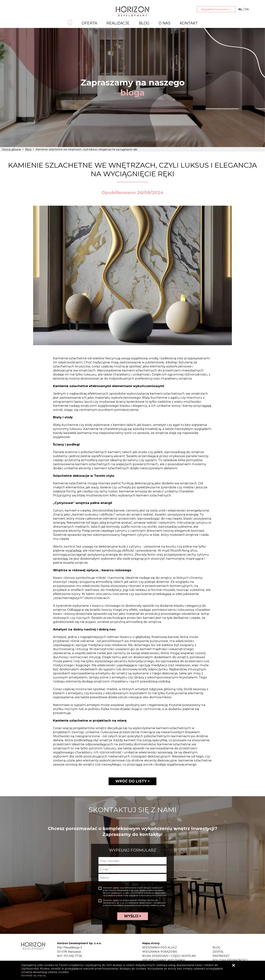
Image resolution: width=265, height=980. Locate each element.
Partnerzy (221, 956)
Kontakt (189, 23)
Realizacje (118, 23)
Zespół (218, 952)
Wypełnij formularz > (216, 9)
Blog (144, 23)
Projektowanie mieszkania (164, 960)
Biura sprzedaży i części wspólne (169, 956)
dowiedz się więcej (33, 975)
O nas (165, 23)
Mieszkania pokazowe (160, 952)
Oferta (89, 23)
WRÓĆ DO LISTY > (132, 781)
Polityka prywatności (230, 960)
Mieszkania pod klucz (160, 947)
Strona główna (11, 149)
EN (244, 9)
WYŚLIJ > (133, 916)
